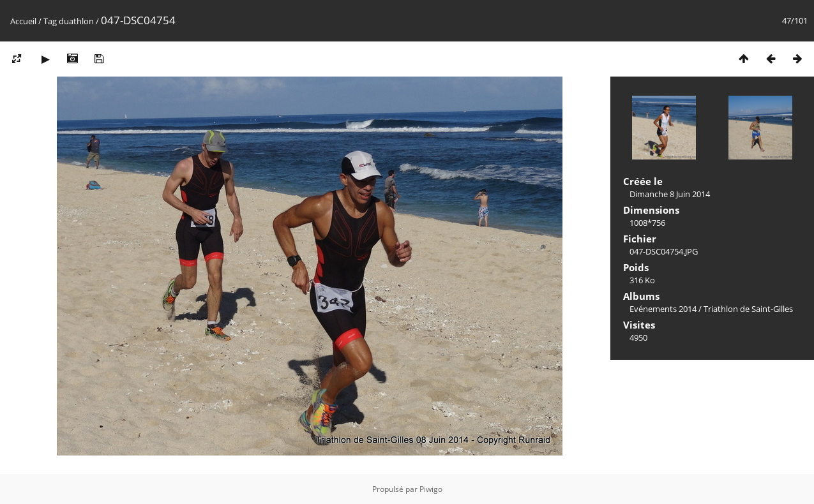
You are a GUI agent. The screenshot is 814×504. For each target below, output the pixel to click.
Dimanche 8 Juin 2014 (670, 194)
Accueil (23, 21)
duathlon (76, 21)
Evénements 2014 (663, 309)
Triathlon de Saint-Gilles (748, 309)
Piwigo (431, 489)
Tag (50, 21)
